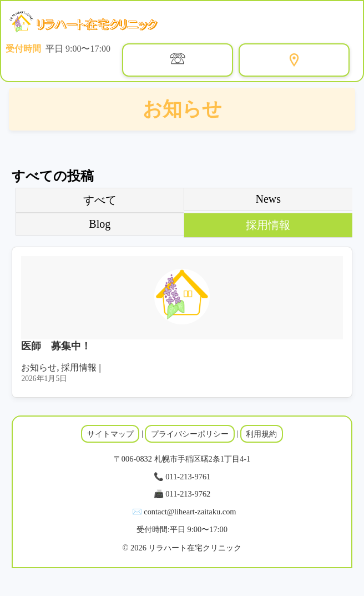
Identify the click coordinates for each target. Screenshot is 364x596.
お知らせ (39, 367)
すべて (100, 200)
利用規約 (261, 434)
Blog (100, 224)
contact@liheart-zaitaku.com (190, 512)
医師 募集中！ (56, 346)
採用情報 (268, 225)
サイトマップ (110, 434)
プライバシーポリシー (190, 434)
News (269, 199)
